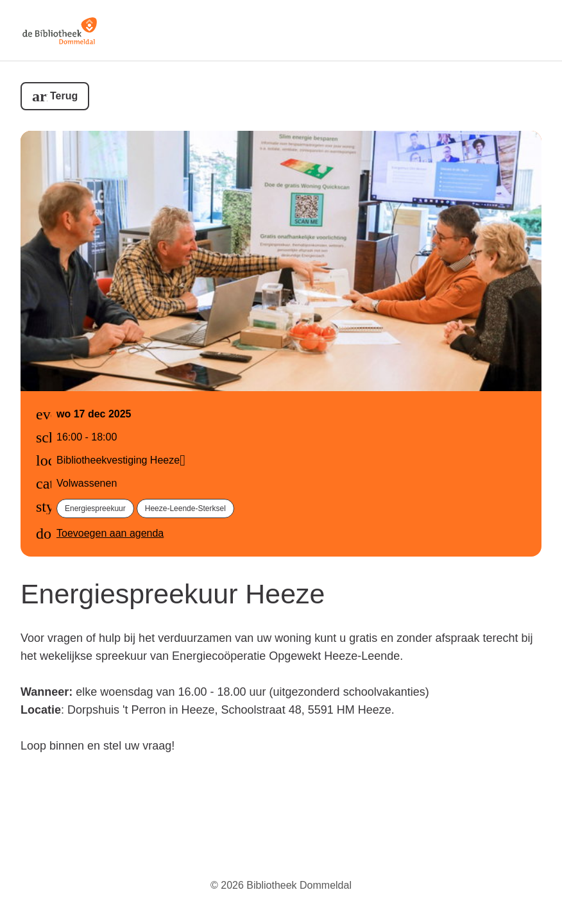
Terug (64, 96)
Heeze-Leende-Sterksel (185, 508)
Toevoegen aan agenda (110, 533)
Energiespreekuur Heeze (173, 594)
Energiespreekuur (95, 508)
